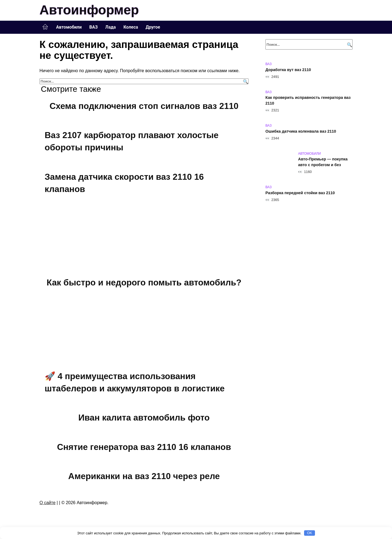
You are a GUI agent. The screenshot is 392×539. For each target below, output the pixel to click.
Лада (111, 27)
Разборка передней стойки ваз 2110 (300, 193)
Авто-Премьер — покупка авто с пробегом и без (323, 162)
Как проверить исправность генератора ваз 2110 (308, 101)
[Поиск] (245, 81)
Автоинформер (89, 10)
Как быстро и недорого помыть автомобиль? (144, 282)
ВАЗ (94, 27)
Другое (153, 27)
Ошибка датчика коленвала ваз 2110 (301, 131)
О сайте (48, 503)
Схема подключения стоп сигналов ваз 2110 (144, 106)
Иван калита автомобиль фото (144, 418)
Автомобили (69, 27)
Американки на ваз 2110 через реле (144, 476)
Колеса (131, 27)
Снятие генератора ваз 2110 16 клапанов (144, 447)
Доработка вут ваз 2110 (288, 70)
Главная (45, 27)
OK (310, 533)
